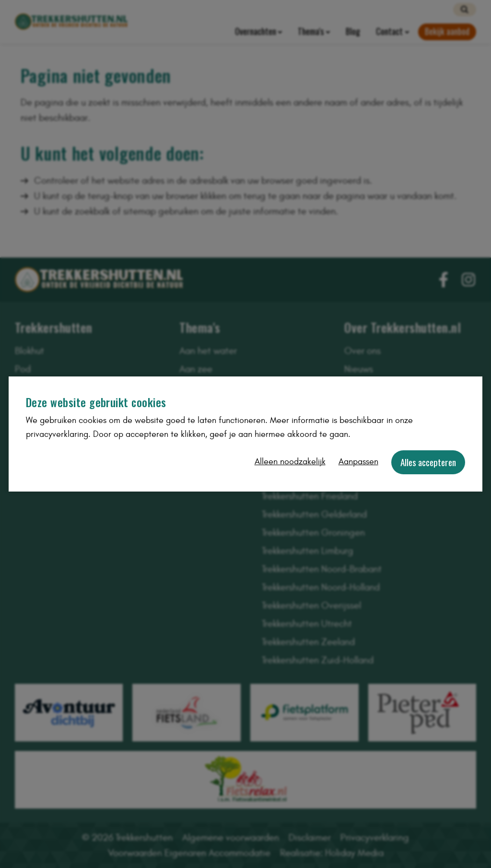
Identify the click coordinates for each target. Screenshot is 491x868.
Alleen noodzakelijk (290, 462)
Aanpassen (358, 462)
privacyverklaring (57, 434)
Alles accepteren (428, 462)
